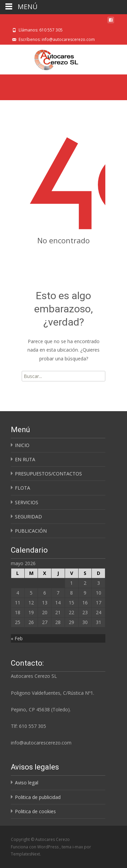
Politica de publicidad (38, 797)
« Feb (17, 638)
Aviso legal (27, 783)
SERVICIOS (27, 502)
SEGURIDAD (28, 517)
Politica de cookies (35, 811)
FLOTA (23, 488)
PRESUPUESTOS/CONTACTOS (48, 474)
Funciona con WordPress (35, 847)
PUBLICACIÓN (31, 531)
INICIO (22, 445)
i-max (78, 847)
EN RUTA (25, 459)
